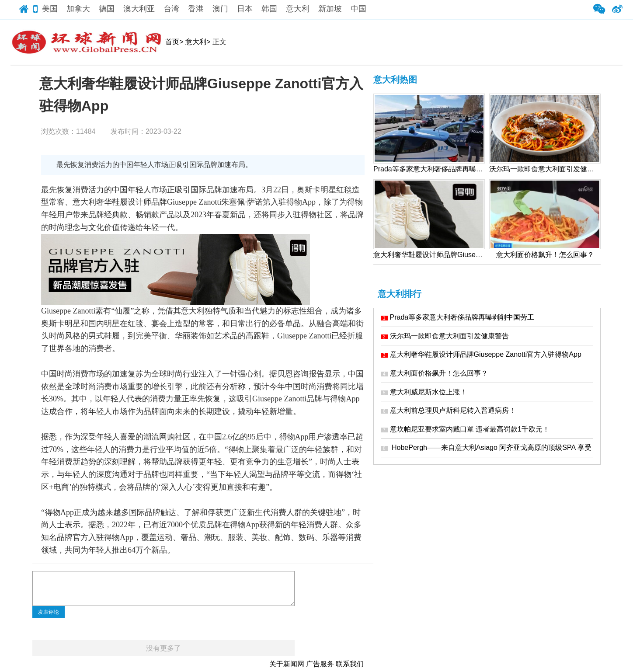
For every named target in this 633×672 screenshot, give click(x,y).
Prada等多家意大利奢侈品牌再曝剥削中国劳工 (457, 317)
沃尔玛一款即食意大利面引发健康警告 (445, 336)
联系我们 (350, 664)
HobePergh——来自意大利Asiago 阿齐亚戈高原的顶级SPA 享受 (486, 447)
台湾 (171, 9)
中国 (358, 9)
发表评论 (49, 612)
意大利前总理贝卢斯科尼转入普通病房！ (448, 410)
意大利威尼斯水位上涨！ (424, 392)
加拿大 (78, 9)
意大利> (198, 42)
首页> (174, 42)
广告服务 (320, 664)
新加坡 (330, 9)
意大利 (298, 9)
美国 (50, 9)
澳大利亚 (139, 9)
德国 (107, 9)
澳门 (220, 9)
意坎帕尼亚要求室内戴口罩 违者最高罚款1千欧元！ (465, 429)
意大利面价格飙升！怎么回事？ (434, 373)
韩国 (269, 9)
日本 (245, 9)
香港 (196, 9)
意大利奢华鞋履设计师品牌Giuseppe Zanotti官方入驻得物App (481, 354)
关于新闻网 (287, 664)
